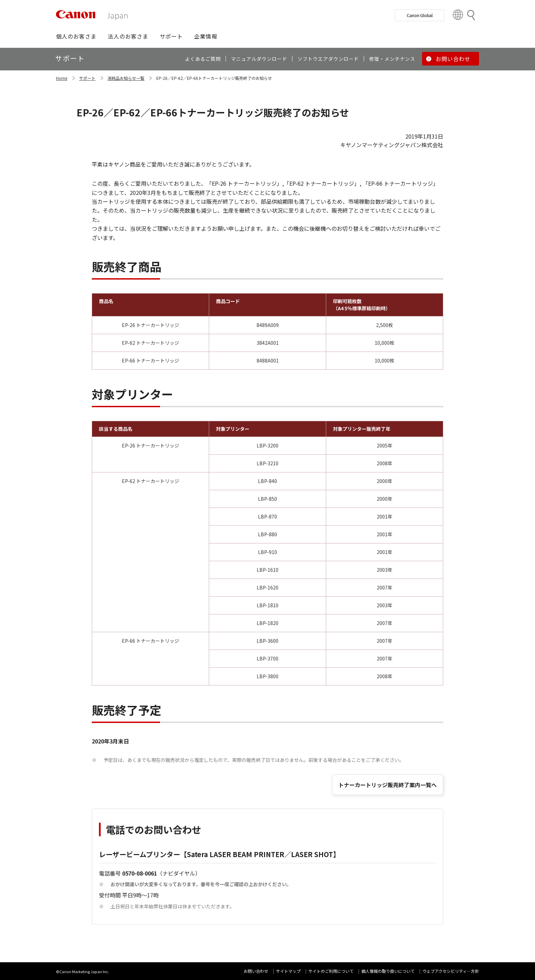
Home (62, 78)
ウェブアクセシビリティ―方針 (451, 971)
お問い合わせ (256, 971)
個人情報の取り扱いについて (388, 971)
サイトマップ (288, 971)
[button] (76, 36)
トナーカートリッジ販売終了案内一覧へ (388, 785)
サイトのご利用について (331, 971)
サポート (87, 78)
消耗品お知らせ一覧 (126, 78)
